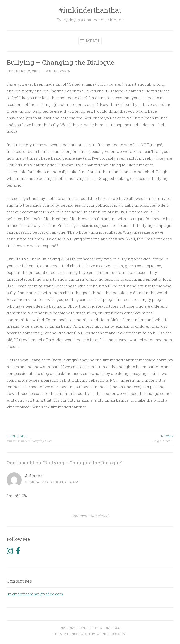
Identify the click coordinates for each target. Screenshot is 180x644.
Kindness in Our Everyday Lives (48, 438)
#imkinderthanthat (90, 10)
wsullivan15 (58, 71)
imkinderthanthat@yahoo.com (35, 594)
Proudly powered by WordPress (90, 628)
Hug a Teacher (132, 438)
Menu (93, 41)
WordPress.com (111, 634)
